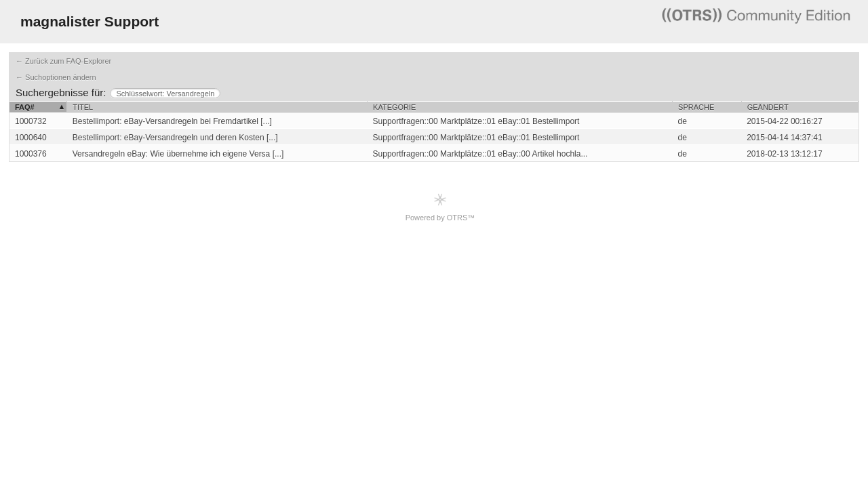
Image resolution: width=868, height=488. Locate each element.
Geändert (768, 107)
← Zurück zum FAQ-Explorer (63, 61)
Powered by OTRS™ (440, 207)
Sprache (696, 107)
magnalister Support (90, 21)
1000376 (31, 154)
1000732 (31, 121)
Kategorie (394, 107)
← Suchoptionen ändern (56, 77)
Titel (83, 107)
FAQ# (25, 107)
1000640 (31, 138)
